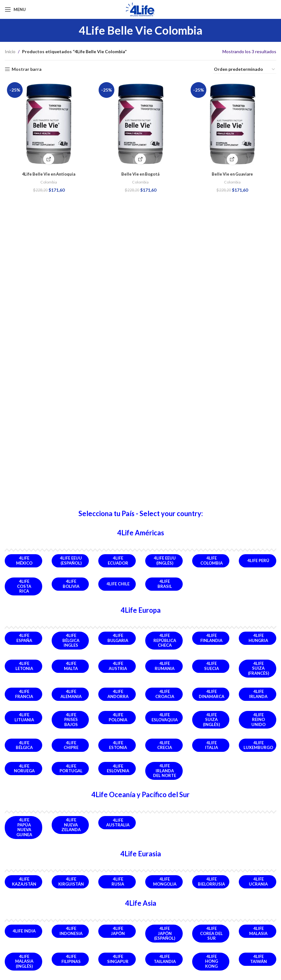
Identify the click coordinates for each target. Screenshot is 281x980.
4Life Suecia (212, 666)
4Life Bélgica (24, 745)
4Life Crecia (165, 745)
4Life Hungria (258, 638)
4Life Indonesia (71, 931)
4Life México (24, 560)
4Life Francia (24, 694)
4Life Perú (258, 560)
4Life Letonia (24, 666)
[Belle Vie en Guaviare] (233, 123)
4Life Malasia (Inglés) (24, 961)
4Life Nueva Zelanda (71, 825)
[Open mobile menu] (15, 9)
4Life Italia (212, 745)
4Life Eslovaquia (165, 717)
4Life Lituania (24, 717)
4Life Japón (118, 931)
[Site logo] (140, 9)
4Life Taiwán (258, 959)
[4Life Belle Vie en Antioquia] (48, 123)
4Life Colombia (212, 560)
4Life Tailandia (165, 959)
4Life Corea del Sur (211, 933)
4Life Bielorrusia (211, 881)
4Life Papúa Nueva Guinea (24, 827)
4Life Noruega (24, 769)
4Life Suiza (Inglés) (211, 720)
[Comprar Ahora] (48, 158)
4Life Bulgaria (118, 638)
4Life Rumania (165, 666)
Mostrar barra (27, 69)
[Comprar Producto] (141, 158)
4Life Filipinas (71, 959)
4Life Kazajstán (24, 881)
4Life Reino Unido (258, 720)
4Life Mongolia (165, 881)
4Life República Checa (165, 640)
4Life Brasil (165, 584)
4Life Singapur (118, 959)
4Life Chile (118, 584)
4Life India (24, 931)
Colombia (48, 180)
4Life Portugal (71, 769)
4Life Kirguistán (71, 881)
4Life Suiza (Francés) (258, 668)
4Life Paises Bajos (71, 720)
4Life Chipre (71, 745)
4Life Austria (118, 666)
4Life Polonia (118, 717)
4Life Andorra (118, 694)
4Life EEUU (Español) (71, 560)
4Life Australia (118, 823)
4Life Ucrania (258, 881)
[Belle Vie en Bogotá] (140, 123)
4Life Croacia (165, 694)
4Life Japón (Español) (165, 933)
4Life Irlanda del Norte (165, 771)
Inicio (10, 51)
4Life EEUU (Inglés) (165, 560)
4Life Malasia (258, 931)
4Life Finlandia (211, 638)
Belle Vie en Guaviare (233, 172)
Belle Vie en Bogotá (140, 172)
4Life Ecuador (118, 560)
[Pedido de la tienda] (245, 70)
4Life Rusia (118, 881)
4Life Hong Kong (212, 961)
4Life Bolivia (71, 584)
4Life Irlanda (258, 694)
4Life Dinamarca (212, 694)
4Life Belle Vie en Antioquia (48, 172)
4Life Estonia (118, 745)
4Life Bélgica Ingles (71, 640)
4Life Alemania (71, 694)
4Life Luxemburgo (258, 745)
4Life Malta (71, 666)
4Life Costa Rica (24, 586)
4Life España (24, 638)
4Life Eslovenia (118, 769)
